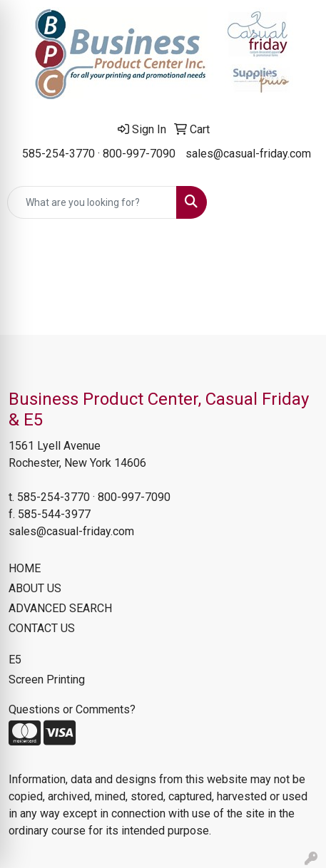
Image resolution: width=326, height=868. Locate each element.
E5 (15, 660)
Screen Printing (47, 680)
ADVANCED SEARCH (60, 608)
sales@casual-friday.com (248, 154)
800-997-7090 (139, 154)
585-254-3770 (58, 154)
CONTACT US (42, 628)
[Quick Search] (92, 202)
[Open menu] (297, 202)
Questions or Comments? (72, 709)
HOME (25, 568)
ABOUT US (35, 588)
